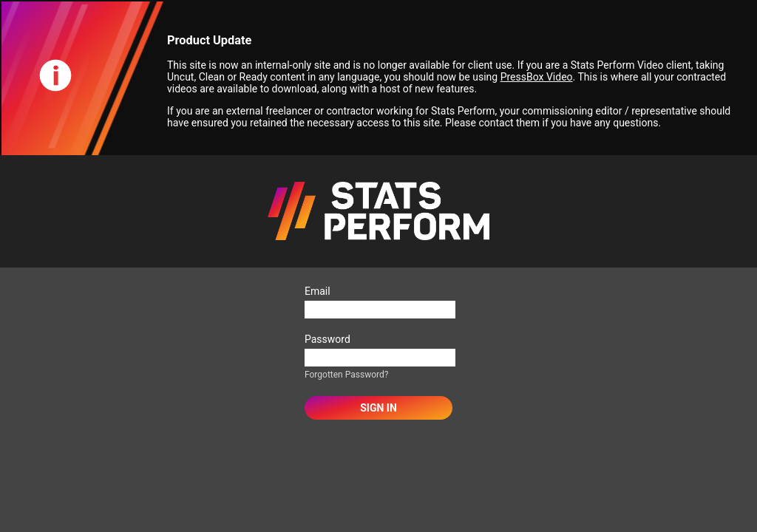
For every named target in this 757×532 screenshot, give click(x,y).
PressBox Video (537, 77)
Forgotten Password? (346, 375)
